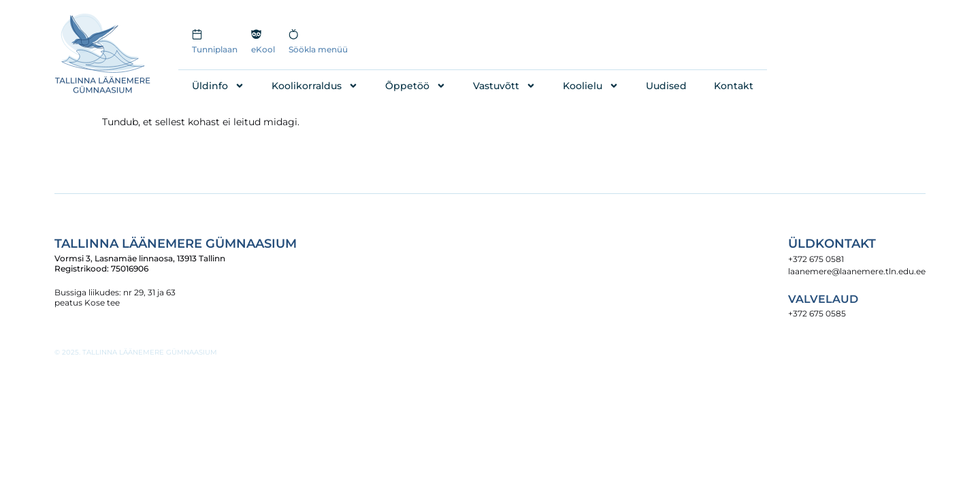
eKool (263, 49)
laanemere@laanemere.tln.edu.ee (857, 271)
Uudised (666, 86)
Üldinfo (218, 86)
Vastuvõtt (504, 86)
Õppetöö (415, 86)
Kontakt (734, 86)
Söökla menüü (318, 49)
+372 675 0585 (817, 313)
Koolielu (591, 86)
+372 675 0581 (816, 259)
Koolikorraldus (315, 86)
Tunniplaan (215, 49)
